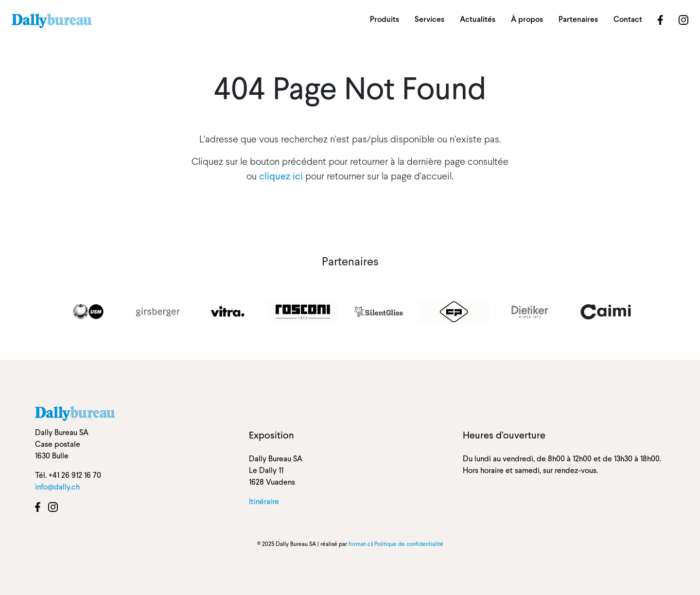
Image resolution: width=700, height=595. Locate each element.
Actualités (478, 19)
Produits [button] (385, 19)
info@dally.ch (57, 487)
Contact (628, 19)
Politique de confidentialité (409, 544)
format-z (359, 544)
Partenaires (578, 19)
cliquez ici (281, 176)
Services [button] (429, 19)
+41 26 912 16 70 (75, 475)
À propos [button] (527, 19)
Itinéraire (264, 501)
